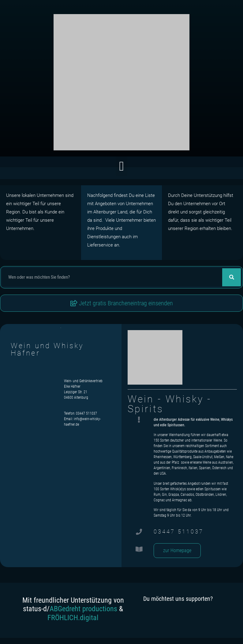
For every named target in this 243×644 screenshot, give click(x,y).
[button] (121, 166)
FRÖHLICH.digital (73, 618)
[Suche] (232, 277)
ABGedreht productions (83, 609)
